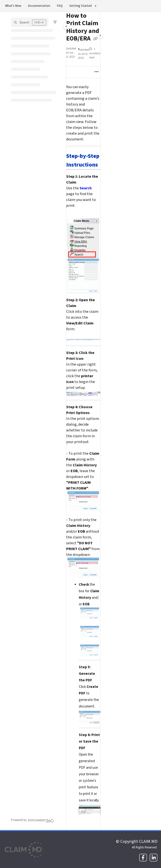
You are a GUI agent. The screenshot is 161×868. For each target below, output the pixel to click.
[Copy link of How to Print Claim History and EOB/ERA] (96, 39)
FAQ (60, 6)
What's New (13, 6)
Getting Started (80, 6)
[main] (83, 421)
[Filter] (55, 22)
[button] (30, 22)
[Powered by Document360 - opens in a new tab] (32, 820)
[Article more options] (97, 72)
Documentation (39, 6)
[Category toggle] (66, 26)
